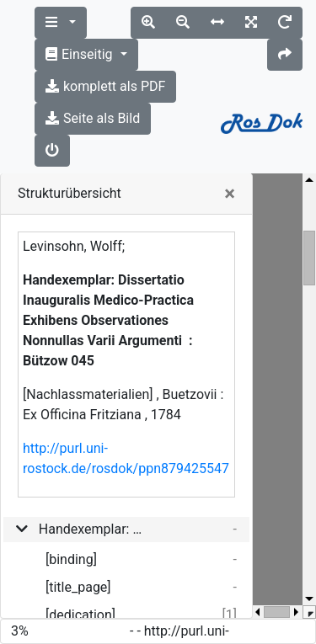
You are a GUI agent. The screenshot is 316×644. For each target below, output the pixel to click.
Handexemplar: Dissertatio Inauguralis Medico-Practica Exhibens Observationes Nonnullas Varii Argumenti (91, 529)
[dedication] (80, 615)
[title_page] (78, 587)
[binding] (71, 559)
